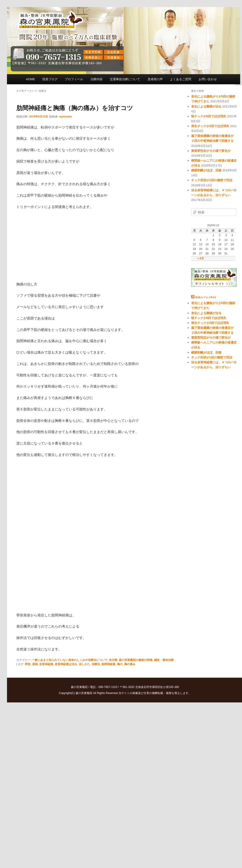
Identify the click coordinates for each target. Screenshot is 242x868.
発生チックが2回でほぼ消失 (210, 126)
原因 (35, 664)
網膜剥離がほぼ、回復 (206, 170)
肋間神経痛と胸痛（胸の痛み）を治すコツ (75, 108)
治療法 (96, 664)
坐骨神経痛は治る (66, 664)
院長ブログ (50, 79)
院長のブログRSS (206, 297)
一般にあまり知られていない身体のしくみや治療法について (70, 660)
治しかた (84, 664)
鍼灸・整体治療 (164, 660)
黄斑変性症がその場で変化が (211, 151)
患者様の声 (155, 79)
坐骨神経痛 (46, 664)
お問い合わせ (208, 79)
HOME (30, 79)
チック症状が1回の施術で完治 (212, 180)
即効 (28, 664)
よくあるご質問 (181, 79)
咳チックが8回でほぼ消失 (209, 116)
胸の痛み (130, 664)
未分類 (113, 660)
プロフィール (74, 79)
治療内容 (97, 79)
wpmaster (66, 117)
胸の (120, 664)
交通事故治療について (125, 79)
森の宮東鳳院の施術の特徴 (136, 660)
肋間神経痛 (108, 664)
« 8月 (201, 258)
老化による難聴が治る (206, 106)
